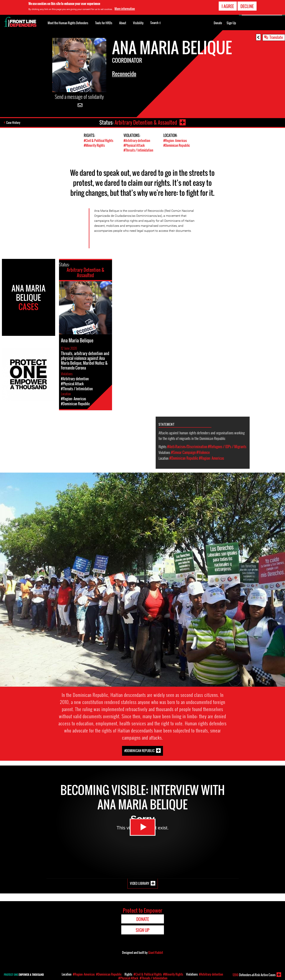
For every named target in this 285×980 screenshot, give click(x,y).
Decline (247, 6)
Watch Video (143, 827)
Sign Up (231, 23)
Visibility (138, 23)
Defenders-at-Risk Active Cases (254, 975)
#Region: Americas (175, 141)
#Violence (203, 452)
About (123, 23)
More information (125, 8)
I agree (228, 6)
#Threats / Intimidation (138, 150)
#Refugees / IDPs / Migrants (227, 447)
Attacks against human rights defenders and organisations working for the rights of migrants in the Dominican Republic (202, 435)
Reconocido (124, 74)
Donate (218, 23)
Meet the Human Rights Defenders (68, 23)
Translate (276, 37)
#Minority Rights (94, 145)
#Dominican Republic (177, 145)
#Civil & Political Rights (98, 141)
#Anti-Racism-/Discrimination (187, 447)
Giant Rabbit (156, 952)
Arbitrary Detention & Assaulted (146, 122)
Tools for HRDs (104, 23)
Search (156, 23)
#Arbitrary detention (137, 141)
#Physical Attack (134, 145)
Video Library (140, 883)
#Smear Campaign (183, 452)
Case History (13, 123)
